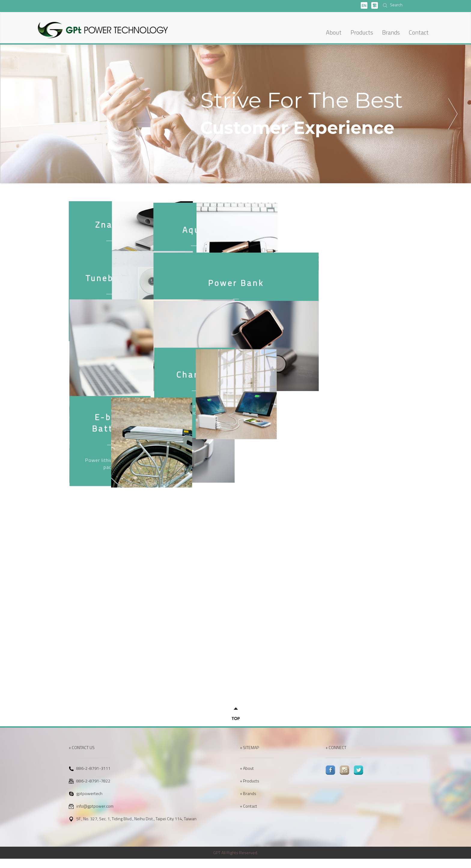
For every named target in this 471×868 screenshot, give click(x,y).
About (334, 32)
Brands (391, 32)
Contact (419, 32)
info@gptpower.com (95, 815)
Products (362, 32)
